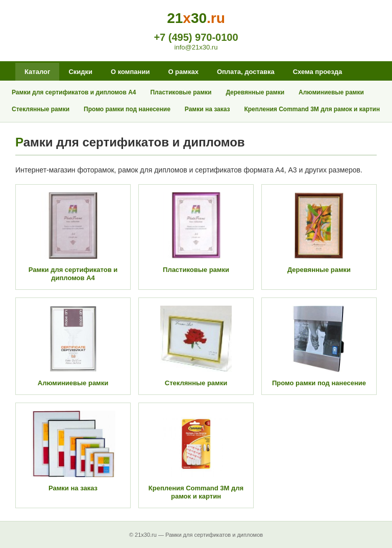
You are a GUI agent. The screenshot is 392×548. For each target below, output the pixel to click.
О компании (130, 72)
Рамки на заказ (207, 109)
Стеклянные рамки (41, 109)
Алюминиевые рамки (331, 92)
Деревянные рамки (255, 92)
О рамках (183, 72)
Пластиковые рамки (181, 92)
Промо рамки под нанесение (127, 109)
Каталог (37, 72)
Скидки (80, 72)
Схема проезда (318, 72)
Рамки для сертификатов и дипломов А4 (74, 92)
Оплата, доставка (246, 72)
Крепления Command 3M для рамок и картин (312, 109)
